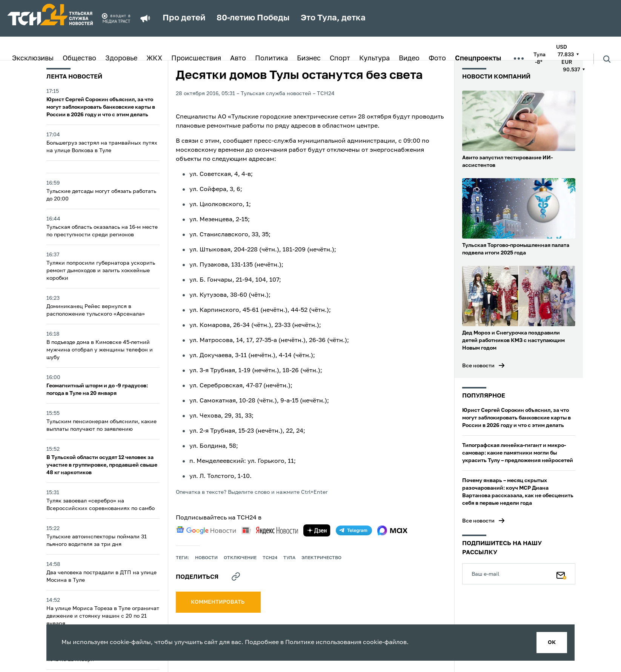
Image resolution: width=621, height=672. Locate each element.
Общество (79, 59)
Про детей (184, 18)
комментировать (218, 602)
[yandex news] (270, 530)
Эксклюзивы (33, 59)
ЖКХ (154, 59)
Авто (238, 59)
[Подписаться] (561, 574)
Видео (409, 59)
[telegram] (354, 530)
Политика (271, 59)
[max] (393, 530)
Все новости (478, 366)
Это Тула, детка (333, 18)
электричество (321, 558)
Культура (374, 59)
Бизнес (309, 59)
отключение (240, 558)
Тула (289, 558)
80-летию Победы (253, 18)
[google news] (206, 530)
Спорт (340, 59)
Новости (206, 558)
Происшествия (196, 59)
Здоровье (121, 59)
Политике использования (323, 643)
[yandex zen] (317, 530)
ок (552, 643)
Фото (437, 59)
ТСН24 (270, 558)
